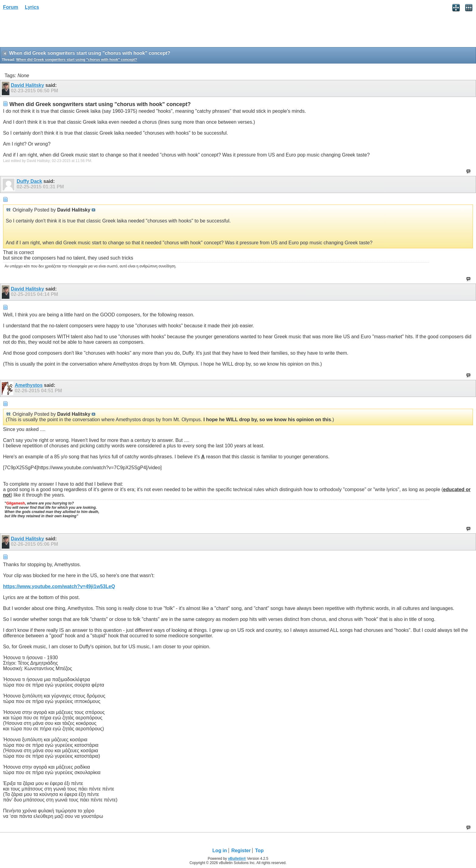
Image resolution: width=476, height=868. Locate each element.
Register (241, 851)
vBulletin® (237, 859)
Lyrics (32, 7)
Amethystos (29, 385)
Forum (11, 7)
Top (259, 851)
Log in (220, 851)
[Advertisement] (49, 31)
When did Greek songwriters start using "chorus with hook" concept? (76, 60)
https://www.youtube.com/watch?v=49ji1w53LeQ (59, 586)
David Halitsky (27, 85)
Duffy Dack (29, 181)
